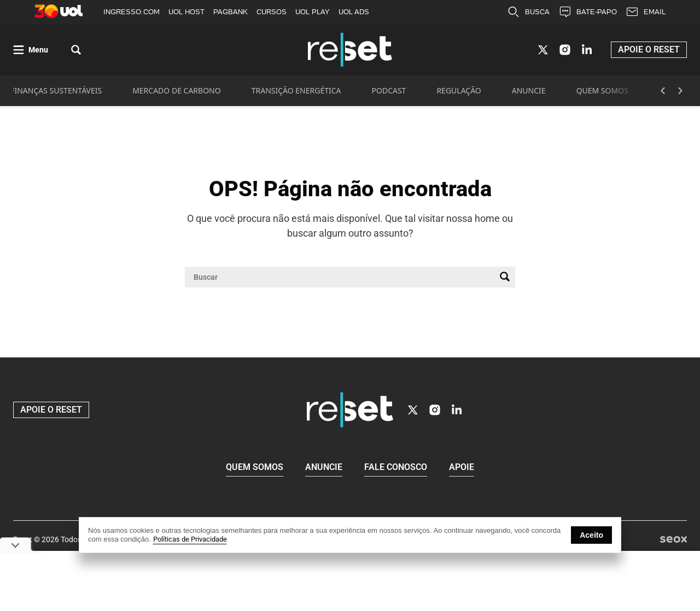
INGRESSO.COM (132, 12)
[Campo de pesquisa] (341, 278)
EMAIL (646, 12)
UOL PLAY (313, 12)
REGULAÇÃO (459, 92)
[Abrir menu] (31, 51)
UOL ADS (354, 12)
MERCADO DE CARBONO (177, 92)
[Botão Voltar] (663, 92)
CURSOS (272, 12)
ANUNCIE (529, 92)
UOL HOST (186, 12)
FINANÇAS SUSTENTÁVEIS (56, 92)
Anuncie (324, 468)
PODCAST (389, 92)
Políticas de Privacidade (190, 539)
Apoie (462, 468)
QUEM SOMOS (602, 92)
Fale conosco (396, 468)
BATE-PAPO (588, 12)
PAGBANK (231, 12)
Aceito (591, 535)
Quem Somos (255, 468)
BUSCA (528, 12)
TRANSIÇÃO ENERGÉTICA (296, 92)
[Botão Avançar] (680, 92)
